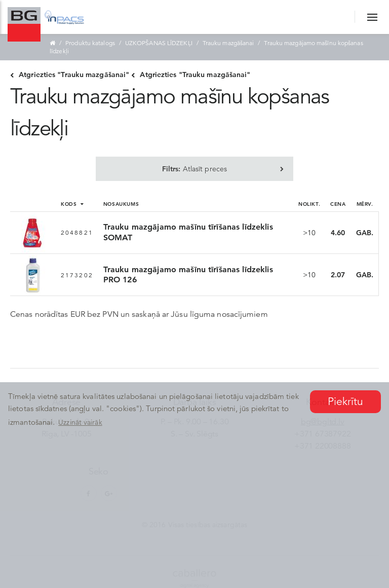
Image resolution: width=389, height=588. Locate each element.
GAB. (365, 233)
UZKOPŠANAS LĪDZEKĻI (159, 43)
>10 (309, 233)
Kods (72, 204)
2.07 (338, 275)
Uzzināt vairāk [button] (80, 422)
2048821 (77, 232)
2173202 (77, 275)
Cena (338, 204)
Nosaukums (121, 204)
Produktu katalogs (90, 43)
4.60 (338, 233)
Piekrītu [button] (346, 401)
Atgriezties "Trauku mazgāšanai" (70, 75)
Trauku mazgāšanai (228, 43)
